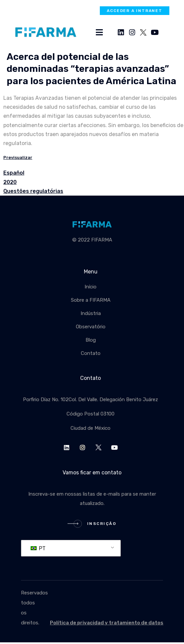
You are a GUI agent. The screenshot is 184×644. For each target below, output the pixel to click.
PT (38, 548)
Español (14, 173)
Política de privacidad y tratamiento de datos (107, 623)
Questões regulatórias (33, 191)
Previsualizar (18, 158)
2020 (10, 182)
